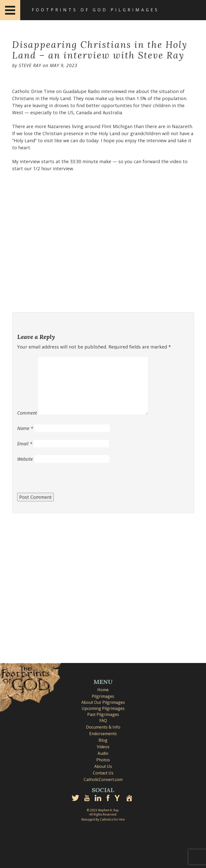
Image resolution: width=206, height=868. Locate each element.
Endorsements (103, 734)
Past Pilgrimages (103, 714)
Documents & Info (103, 727)
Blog (103, 740)
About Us (103, 766)
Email (25, 444)
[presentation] (56, 480)
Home (103, 690)
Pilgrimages (103, 696)
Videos (103, 747)
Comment (27, 413)
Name (25, 428)
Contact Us (103, 773)
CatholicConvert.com (103, 779)
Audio (103, 753)
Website (25, 459)
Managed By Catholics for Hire (103, 819)
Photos (103, 760)
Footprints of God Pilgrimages (96, 10)
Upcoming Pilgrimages (103, 708)
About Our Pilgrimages (103, 702)
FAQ (103, 720)
